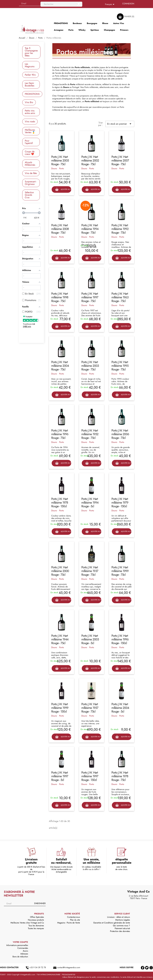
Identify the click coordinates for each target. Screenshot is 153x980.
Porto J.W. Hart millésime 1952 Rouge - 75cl (90, 434)
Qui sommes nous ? (121, 926)
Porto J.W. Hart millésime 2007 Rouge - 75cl (120, 161)
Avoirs (25, 951)
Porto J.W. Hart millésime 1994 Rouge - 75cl (90, 229)
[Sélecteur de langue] (110, 5)
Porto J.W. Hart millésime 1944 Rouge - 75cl (60, 639)
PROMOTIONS (32, 94)
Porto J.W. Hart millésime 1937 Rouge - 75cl (90, 571)
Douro (54, 168)
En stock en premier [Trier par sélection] (120, 124)
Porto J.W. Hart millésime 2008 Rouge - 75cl (60, 229)
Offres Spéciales (37, 917)
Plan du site (75, 920)
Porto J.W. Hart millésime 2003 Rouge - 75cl (90, 366)
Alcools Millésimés (30, 164)
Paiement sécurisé (122, 928)
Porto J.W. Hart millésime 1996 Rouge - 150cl (120, 639)
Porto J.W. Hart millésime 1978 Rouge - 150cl (60, 503)
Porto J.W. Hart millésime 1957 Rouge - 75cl (90, 708)
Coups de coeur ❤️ (30, 153)
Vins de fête (31, 173)
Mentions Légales (122, 920)
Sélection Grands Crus (29, 195)
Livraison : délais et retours (119, 917)
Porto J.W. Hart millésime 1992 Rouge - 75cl (120, 229)
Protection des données (120, 931)
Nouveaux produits (36, 920)
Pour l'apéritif (29, 142)
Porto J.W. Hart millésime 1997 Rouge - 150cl (90, 776)
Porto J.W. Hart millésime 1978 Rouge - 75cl (120, 776)
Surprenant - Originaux (31, 183)
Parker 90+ (30, 75)
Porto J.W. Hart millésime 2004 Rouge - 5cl (120, 708)
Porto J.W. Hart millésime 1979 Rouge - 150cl (120, 503)
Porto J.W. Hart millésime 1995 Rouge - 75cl (120, 366)
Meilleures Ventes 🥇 (30, 131)
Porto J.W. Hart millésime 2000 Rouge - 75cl (60, 571)
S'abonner (40, 903)
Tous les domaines (36, 926)
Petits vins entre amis (30, 112)
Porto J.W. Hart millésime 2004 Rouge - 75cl (60, 366)
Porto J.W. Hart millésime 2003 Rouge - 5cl (90, 639)
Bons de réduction (20, 957)
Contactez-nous (74, 917)
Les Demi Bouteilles (30, 84)
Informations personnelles (17, 945)
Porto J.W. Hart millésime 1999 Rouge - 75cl (120, 571)
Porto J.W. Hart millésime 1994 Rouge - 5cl (90, 503)
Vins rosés (30, 121)
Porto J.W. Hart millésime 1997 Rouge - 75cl (90, 297)
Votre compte (20, 942)
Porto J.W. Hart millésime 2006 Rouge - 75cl (120, 434)
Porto (62, 168)
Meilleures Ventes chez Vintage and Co (27, 923)
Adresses (24, 954)
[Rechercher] (61, 4)
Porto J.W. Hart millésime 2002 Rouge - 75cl (90, 161)
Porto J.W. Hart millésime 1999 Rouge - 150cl (60, 708)
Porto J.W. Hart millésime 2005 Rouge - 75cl (60, 161)
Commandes (23, 948)
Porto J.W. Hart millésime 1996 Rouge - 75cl (60, 434)
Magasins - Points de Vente (69, 923)
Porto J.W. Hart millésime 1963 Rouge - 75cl (120, 297)
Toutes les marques (36, 928)
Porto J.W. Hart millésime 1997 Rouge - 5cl (60, 776)
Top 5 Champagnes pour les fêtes (31, 52)
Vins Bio (29, 102)
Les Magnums (30, 65)
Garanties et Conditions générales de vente (112, 923)
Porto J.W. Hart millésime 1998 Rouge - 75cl (60, 297)
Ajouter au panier (63, 189)
